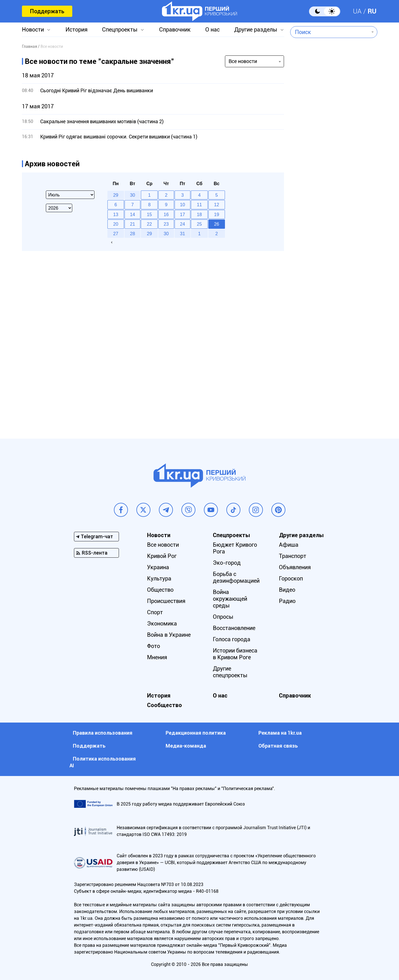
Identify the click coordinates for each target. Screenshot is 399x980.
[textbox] (330, 32)
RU (372, 11)
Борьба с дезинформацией (236, 577)
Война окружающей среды (230, 599)
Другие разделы (256, 30)
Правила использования (103, 733)
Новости (33, 30)
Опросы (223, 617)
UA (357, 11)
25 (199, 224)
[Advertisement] (334, 193)
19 (217, 214)
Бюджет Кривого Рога (235, 548)
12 (217, 205)
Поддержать (47, 11)
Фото (154, 646)
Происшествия (166, 601)
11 (199, 205)
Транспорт (293, 556)
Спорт (155, 612)
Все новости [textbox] (243, 61)
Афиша (289, 545)
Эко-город (227, 563)
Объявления (295, 567)
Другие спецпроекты (230, 672)
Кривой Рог (162, 556)
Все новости (163, 545)
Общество (160, 590)
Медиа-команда (186, 746)
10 (182, 205)
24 (182, 224)
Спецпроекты (120, 30)
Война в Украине (169, 635)
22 (149, 224)
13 (116, 214)
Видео (287, 590)
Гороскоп (291, 578)
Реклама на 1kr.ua (280, 733)
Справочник (175, 30)
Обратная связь (278, 746)
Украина (158, 567)
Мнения (157, 657)
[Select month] (70, 195)
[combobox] (330, 32)
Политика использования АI (103, 762)
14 (132, 214)
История (76, 30)
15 (149, 214)
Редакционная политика (196, 733)
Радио (287, 601)
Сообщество (164, 705)
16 (166, 214)
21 (132, 224)
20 (116, 224)
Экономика (162, 624)
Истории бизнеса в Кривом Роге (235, 654)
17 (182, 214)
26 (217, 224)
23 (166, 224)
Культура (159, 578)
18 (199, 214)
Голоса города (232, 639)
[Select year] (59, 208)
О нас (212, 30)
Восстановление (234, 628)
